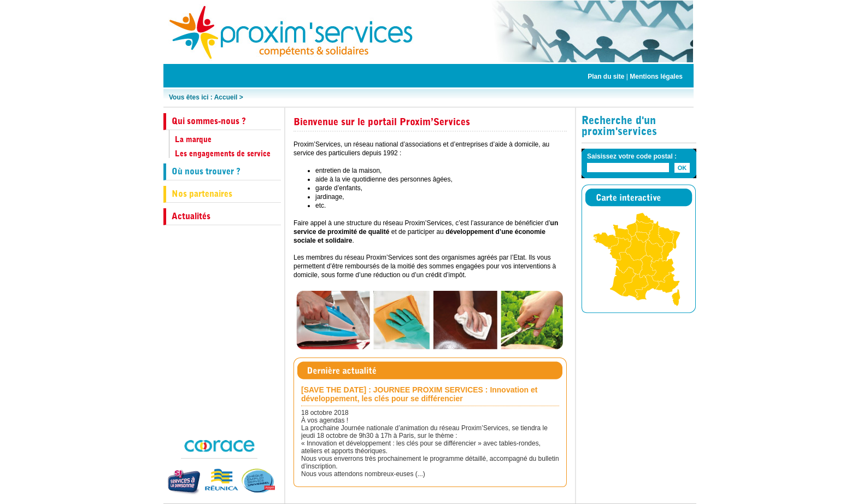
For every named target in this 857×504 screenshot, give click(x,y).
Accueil (226, 97)
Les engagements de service (223, 154)
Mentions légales (656, 77)
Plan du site (606, 77)
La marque (193, 139)
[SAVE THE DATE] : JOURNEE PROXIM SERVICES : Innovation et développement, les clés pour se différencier (419, 394)
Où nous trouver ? (206, 171)
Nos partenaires (202, 194)
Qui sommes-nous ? (209, 121)
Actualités (191, 216)
